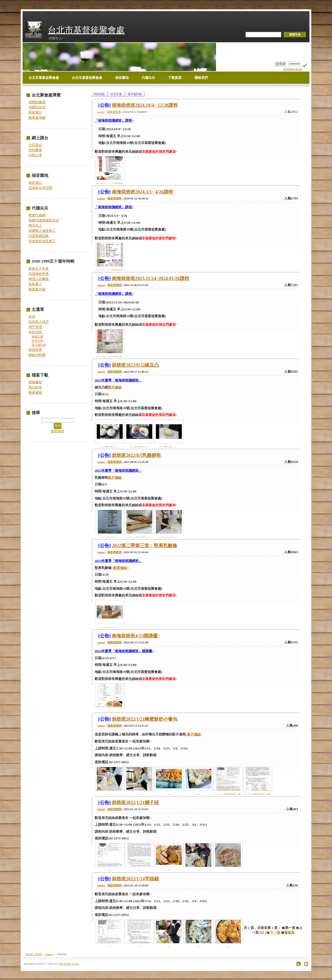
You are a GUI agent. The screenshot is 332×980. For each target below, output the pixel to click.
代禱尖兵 (148, 78)
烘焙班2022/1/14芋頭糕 (135, 879)
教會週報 (35, 392)
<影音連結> (120, 568)
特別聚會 (35, 150)
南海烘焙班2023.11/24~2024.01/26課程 (150, 279)
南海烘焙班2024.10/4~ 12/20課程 (145, 105)
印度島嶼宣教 (39, 236)
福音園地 (122, 78)
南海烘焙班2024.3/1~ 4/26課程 (142, 192)
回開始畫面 (37, 102)
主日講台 (35, 145)
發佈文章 (37, 337)
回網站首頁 (37, 107)
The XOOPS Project (69, 964)
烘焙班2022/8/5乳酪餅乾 (136, 455)
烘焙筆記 (35, 183)
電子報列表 (39, 345)
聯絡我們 (201, 78)
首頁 (32, 317)
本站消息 (35, 332)
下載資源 (175, 78)
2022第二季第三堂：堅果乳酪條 (144, 546)
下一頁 (274, 932)
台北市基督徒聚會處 (86, 30)
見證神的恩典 (39, 274)
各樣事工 (35, 284)
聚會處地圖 (37, 118)
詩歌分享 (35, 155)
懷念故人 (35, 225)
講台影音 (35, 387)
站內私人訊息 (39, 322)
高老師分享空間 (40, 188)
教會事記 (35, 112)
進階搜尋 (58, 431)
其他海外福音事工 (42, 241)
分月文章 (37, 341)
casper (101, 112)
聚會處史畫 (37, 289)
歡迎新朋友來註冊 (293, 69)
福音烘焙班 (114, 112)
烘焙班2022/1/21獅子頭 (135, 803)
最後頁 (288, 932)
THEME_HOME (33, 954)
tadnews (50, 954)
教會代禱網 (37, 215)
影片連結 (115, 387)
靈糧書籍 (35, 382)
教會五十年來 (39, 269)
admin (101, 809)
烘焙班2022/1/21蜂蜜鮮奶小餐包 (145, 719)
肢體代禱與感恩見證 (44, 220)
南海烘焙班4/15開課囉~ (136, 636)
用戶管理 (35, 327)
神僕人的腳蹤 (39, 279)
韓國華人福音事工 (42, 231)
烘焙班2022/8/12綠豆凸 (135, 365)
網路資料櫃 (37, 355)
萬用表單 (35, 350)
